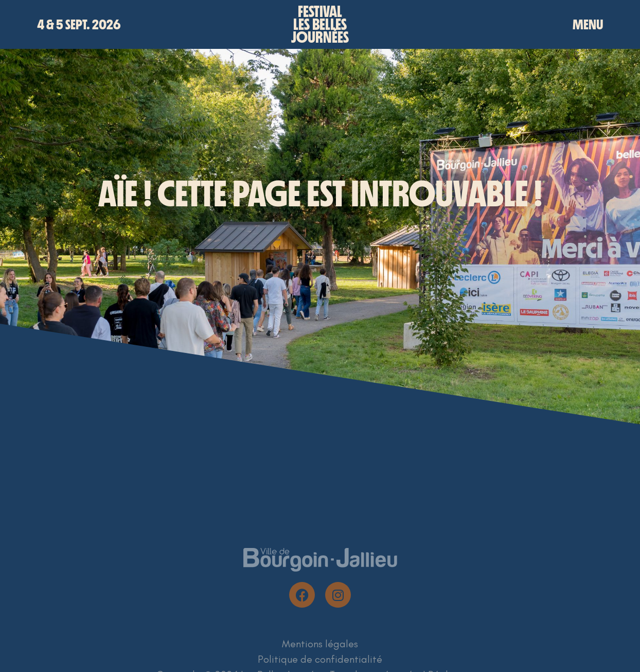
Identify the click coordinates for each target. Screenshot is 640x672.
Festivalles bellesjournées (320, 24)
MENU (588, 24)
